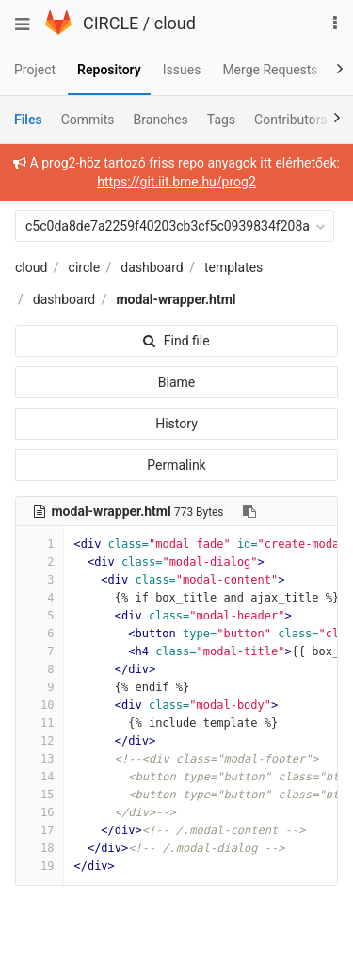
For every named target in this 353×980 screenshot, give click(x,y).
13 (40, 759)
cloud (175, 23)
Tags (221, 120)
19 (40, 866)
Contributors (291, 120)
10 (40, 705)
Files (28, 120)
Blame (176, 382)
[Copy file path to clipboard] (249, 511)
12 (40, 741)
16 (40, 812)
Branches (161, 120)
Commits (88, 120)
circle (85, 267)
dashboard (152, 267)
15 (40, 795)
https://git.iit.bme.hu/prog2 (176, 182)
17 (40, 830)
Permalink (176, 465)
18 (40, 848)
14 (40, 777)
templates (233, 267)
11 (40, 723)
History (176, 424)
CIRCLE (111, 23)
